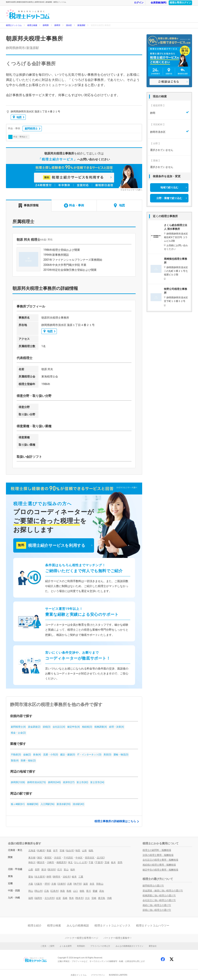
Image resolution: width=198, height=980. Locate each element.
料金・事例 (74, 205)
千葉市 (99, 862)
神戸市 (78, 884)
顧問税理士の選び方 (153, 886)
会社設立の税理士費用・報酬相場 (160, 860)
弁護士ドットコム (79, 975)
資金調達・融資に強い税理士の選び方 (163, 891)
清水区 (69, 25)
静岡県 (46, 25)
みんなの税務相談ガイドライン (129, 946)
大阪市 (39, 884)
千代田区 (68, 858)
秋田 (78, 851)
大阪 (31, 884)
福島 (91, 851)
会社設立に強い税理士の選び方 (159, 900)
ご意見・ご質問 (47, 946)
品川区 (100, 858)
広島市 (54, 891)
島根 (69, 891)
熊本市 (79, 898)
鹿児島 (102, 898)
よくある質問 (66, 946)
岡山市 (39, 891)
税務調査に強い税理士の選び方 (159, 896)
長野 (37, 870)
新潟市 (52, 870)
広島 (47, 891)
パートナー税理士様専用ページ (82, 938)
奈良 (92, 884)
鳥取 (63, 891)
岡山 (31, 891)
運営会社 (153, 946)
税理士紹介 (35, 925)
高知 (102, 891)
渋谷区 (58, 858)
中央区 (79, 858)
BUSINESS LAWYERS (118, 975)
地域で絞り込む (169, 187)
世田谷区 (90, 858)
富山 (66, 870)
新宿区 (48, 858)
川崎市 (50, 862)
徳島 (82, 891)
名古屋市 (40, 877)
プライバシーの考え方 (100, 946)
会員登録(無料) (157, 3)
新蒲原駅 (81, 25)
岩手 (55, 851)
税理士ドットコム (14, 25)
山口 (75, 891)
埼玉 (70, 862)
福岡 (31, 898)
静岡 (49, 877)
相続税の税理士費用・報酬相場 (159, 865)
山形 (84, 851)
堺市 (47, 884)
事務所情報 (29, 205)
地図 (17, 117)
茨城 (107, 862)
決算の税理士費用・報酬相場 (158, 855)
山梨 (31, 870)
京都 (54, 884)
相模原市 (61, 862)
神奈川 (32, 862)
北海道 (32, 851)
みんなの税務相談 (78, 925)
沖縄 (109, 898)
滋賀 (86, 884)
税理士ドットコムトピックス (112, 925)
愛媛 (95, 891)
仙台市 (70, 851)
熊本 (71, 898)
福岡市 (39, 898)
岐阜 (74, 877)
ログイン (137, 3)
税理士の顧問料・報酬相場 (157, 850)
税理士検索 (32, 25)
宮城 (62, 851)
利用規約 (81, 946)
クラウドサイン (98, 975)
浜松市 (66, 877)
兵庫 (69, 884)
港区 (40, 858)
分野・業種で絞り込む (169, 198)
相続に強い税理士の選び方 (157, 905)
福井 (73, 870)
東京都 (32, 858)
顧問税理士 (31, 129)
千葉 (91, 862)
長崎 (65, 898)
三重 (81, 877)
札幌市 (41, 851)
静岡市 (57, 25)
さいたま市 (81, 862)
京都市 (62, 884)
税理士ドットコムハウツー (153, 925)
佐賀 (58, 898)
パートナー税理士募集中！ (118, 938)
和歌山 (100, 884)
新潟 (44, 870)
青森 (49, 851)
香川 (89, 891)
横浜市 (41, 862)
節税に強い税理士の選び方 (157, 910)
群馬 (120, 862)
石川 (60, 870)
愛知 (31, 877)
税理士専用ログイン (180, 3)
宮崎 (94, 898)
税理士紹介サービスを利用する (51, 545)
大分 (87, 898)
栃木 (113, 862)
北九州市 (49, 898)
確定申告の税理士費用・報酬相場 (160, 870)
